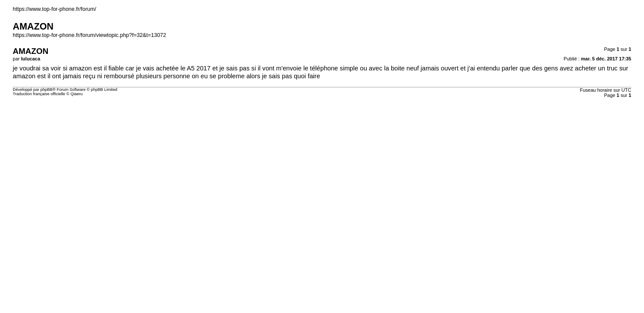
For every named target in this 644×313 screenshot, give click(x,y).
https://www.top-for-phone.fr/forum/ (54, 9)
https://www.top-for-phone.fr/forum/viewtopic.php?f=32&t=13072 (89, 35)
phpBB (47, 90)
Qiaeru (77, 94)
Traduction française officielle (39, 94)
